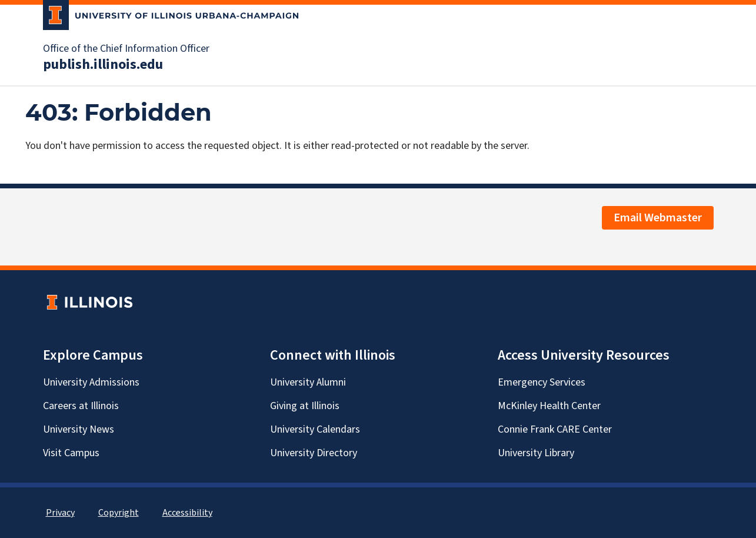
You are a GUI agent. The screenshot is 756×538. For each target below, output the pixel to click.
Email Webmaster (658, 218)
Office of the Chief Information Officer (126, 49)
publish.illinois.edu (103, 65)
